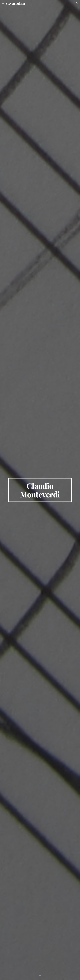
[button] (3, 3)
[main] (40, 490)
